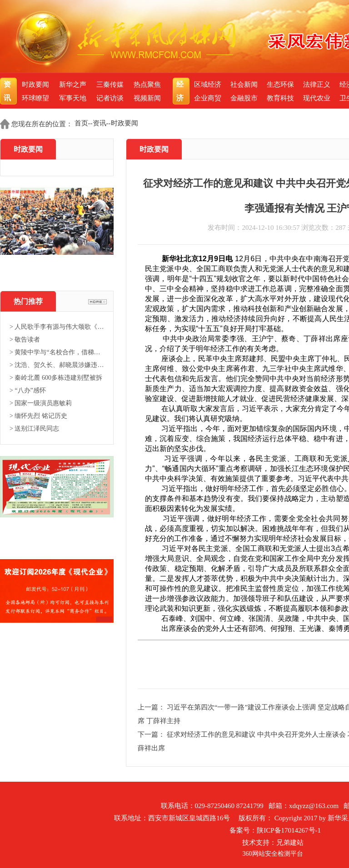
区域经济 (208, 84)
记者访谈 (110, 98)
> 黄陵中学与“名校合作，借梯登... (57, 352)
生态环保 (280, 84)
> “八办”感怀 (28, 390)
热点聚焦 (147, 84)
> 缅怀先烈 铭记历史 (38, 416)
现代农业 (317, 98)
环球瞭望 (35, 98)
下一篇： (152, 734)
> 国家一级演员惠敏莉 (41, 403)
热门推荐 (28, 301)
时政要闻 (35, 84)
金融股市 (244, 98)
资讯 (8, 91)
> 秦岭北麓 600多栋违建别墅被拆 (56, 378)
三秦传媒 (110, 84)
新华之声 (73, 84)
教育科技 (280, 98)
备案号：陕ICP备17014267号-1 (275, 830)
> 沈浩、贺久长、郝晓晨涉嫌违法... (57, 365)
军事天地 (73, 98)
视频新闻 (147, 98)
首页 (81, 123)
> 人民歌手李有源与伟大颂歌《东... (57, 327)
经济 (181, 91)
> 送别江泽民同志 (34, 429)
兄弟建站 (290, 843)
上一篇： (152, 707)
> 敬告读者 (25, 340)
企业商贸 (208, 98)
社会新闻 (244, 84)
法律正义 (317, 84)
